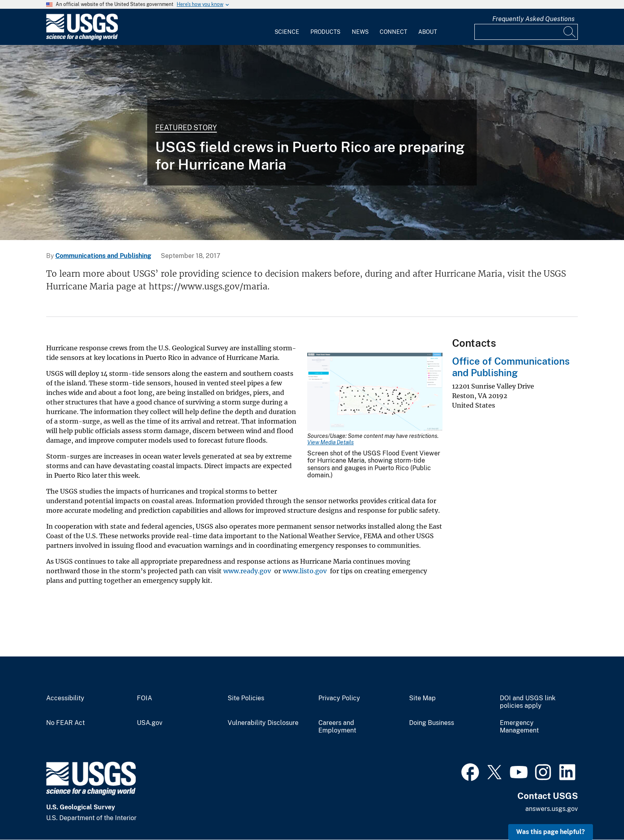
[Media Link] (375, 393)
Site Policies (246, 698)
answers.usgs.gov (552, 809)
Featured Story (186, 128)
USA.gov (150, 723)
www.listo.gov (304, 571)
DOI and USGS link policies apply (528, 702)
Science (287, 32)
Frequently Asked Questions (533, 19)
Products (325, 32)
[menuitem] (287, 27)
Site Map (422, 698)
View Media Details (331, 442)
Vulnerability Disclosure (263, 723)
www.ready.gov (246, 571)
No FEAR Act (65, 723)
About (428, 32)
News (360, 32)
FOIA (144, 698)
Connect (393, 32)
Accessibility (65, 698)
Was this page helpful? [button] (551, 832)
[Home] (82, 38)
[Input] (526, 32)
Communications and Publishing (103, 256)
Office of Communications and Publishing (511, 367)
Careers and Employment (337, 727)
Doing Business (432, 723)
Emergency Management (519, 727)
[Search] (570, 32)
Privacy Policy (339, 698)
